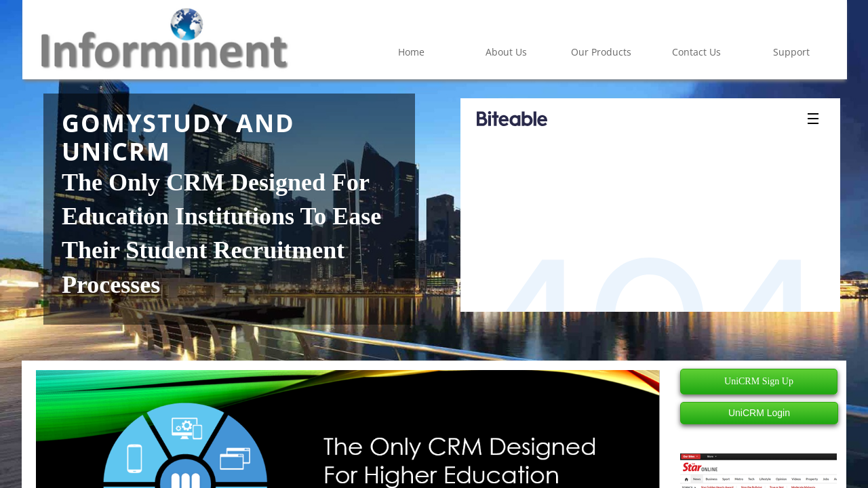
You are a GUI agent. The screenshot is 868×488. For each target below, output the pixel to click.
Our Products (601, 52)
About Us (506, 52)
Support (791, 52)
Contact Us (696, 52)
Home (411, 52)
